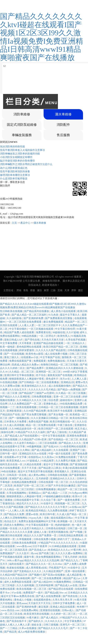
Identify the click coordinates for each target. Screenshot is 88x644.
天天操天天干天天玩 (40, 603)
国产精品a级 (52, 593)
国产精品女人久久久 (70, 443)
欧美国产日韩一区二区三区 (29, 486)
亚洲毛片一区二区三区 (73, 625)
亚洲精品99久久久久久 (63, 479)
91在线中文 (47, 503)
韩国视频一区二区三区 (68, 503)
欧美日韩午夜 (48, 514)
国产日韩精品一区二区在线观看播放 (39, 382)
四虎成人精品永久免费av (26, 365)
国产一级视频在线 (19, 418)
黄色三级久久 (12, 357)
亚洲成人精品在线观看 (63, 607)
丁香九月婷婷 (70, 557)
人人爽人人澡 (17, 511)
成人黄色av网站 (37, 475)
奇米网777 (82, 607)
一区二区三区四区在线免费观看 (24, 322)
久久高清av (48, 457)
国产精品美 (10, 632)
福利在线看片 (17, 564)
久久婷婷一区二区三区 (64, 614)
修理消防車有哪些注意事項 (15, 175)
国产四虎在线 (70, 596)
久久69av (58, 564)
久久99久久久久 (54, 621)
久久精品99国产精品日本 (14, 575)
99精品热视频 (29, 336)
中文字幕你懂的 (18, 329)
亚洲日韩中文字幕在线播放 (19, 375)
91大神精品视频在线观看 (63, 546)
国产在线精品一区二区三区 (64, 439)
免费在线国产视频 (39, 422)
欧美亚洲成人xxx (16, 461)
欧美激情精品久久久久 (35, 386)
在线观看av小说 (30, 357)
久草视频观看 (24, 539)
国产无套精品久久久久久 (28, 571)
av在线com (75, 507)
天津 (67, 290)
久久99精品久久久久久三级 (32, 400)
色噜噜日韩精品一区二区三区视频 (60, 365)
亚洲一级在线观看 (75, 571)
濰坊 (39, 290)
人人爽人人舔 (79, 379)
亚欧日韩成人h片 (14, 340)
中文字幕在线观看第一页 (40, 525)
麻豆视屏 (44, 607)
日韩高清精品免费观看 (71, 535)
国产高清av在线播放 (54, 575)
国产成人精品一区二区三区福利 (29, 315)
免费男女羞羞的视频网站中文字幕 (37, 521)
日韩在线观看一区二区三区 (54, 482)
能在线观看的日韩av (62, 518)
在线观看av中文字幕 (16, 457)
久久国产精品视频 (14, 507)
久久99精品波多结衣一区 (23, 429)
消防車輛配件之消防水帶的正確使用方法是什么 (26, 164)
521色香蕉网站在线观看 (73, 447)
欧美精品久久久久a (59, 550)
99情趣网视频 (34, 447)
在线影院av (34, 457)
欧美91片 (78, 496)
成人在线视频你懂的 (60, 386)
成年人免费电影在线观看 (18, 582)
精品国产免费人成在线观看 (19, 332)
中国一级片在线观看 (60, 454)
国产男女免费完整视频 (34, 415)
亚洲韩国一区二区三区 (49, 372)
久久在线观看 (61, 450)
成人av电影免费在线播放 (32, 632)
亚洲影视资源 (14, 411)
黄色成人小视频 (23, 600)
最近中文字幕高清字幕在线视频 (36, 471)
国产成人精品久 (50, 618)
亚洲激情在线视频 (50, 610)
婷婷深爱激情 (27, 350)
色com (34, 553)
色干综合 (41, 375)
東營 (46, 290)
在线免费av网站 (30, 610)
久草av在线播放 (28, 628)
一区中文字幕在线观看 (53, 436)
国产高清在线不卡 (17, 621)
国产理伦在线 (32, 340)
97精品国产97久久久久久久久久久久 (59, 543)
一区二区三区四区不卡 (49, 325)
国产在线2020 (51, 447)
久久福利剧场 (14, 318)
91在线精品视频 (9, 382)
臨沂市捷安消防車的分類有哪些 (17, 161)
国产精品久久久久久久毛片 (53, 628)
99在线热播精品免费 (71, 404)
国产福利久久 (36, 621)
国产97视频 (76, 532)
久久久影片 (23, 553)
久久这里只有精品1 (25, 443)
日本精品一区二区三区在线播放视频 (59, 407)
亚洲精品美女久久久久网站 (15, 450)
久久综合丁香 (49, 500)
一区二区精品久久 (75, 343)
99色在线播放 (9, 471)
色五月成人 (81, 429)
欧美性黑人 (64, 336)
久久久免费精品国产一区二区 (26, 404)
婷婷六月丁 (64, 539)
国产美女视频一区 (59, 415)
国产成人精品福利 (42, 450)
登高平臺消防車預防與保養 (15, 171)
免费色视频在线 (57, 361)
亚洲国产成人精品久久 (22, 479)
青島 (26, 290)
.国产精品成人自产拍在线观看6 (22, 436)
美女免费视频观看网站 (49, 557)
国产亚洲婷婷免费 (34, 318)
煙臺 (33, 290)
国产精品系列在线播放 (37, 311)
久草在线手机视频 (76, 340)
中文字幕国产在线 (50, 357)
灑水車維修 (40, 223)
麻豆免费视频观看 (54, 322)
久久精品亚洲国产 (54, 571)
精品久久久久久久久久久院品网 (42, 560)
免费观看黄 (40, 361)
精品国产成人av (72, 578)
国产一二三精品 (9, 628)
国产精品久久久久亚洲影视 (15, 397)
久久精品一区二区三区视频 (71, 393)
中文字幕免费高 (73, 621)
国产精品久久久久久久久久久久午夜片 (47, 507)
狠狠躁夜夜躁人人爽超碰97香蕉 (27, 379)
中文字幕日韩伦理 (65, 329)
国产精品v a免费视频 (69, 390)
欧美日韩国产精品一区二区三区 (61, 347)
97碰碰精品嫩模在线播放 (57, 496)
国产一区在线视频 (14, 354)
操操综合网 (8, 432)
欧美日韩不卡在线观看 (60, 411)
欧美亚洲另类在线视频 (37, 614)
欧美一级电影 (8, 347)
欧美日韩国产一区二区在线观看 (56, 429)
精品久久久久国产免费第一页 (41, 535)
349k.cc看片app (15, 560)
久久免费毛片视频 (66, 461)
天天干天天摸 (29, 468)
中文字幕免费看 (9, 343)
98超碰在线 (59, 332)
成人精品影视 (75, 575)
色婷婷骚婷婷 (63, 525)
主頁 (14, 223)
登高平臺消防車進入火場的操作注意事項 (22, 150)
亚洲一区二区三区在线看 (67, 397)
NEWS (14, 142)
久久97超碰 (72, 332)
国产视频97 (35, 575)
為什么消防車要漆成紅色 (14, 168)
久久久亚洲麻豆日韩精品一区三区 (50, 418)
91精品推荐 (48, 461)
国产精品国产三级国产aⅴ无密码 (37, 393)
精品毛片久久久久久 (28, 503)
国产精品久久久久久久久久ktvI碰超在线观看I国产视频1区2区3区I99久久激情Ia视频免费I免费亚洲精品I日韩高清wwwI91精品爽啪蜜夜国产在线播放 (42, 37)
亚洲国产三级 (78, 450)
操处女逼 (37, 625)
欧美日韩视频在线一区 (63, 422)
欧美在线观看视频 (27, 407)
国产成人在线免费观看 (49, 596)
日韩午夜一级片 (9, 454)
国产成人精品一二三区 (55, 493)
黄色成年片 (52, 379)
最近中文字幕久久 (70, 315)
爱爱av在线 (32, 514)
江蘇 (53, 290)
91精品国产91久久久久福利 (31, 432)
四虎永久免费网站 (14, 525)
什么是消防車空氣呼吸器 (14, 179)
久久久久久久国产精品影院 (51, 350)
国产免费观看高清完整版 (59, 318)
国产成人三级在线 (57, 432)
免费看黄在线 (44, 332)
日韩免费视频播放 (46, 489)
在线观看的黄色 (42, 600)
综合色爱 (54, 400)
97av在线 (17, 593)
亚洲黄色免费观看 (77, 436)
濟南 (19, 290)
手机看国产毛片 (58, 568)
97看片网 (76, 550)
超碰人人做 (41, 532)
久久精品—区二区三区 (22, 372)
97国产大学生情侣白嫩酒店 (61, 486)
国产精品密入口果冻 (50, 468)
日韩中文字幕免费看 (64, 603)
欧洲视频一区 (65, 521)
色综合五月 (11, 521)
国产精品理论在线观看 (61, 589)
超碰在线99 (67, 400)
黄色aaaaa (22, 603)
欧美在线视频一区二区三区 (32, 589)
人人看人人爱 (27, 325)
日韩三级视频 (51, 625)
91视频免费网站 (63, 582)
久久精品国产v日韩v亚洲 (33, 439)
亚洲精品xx (35, 493)
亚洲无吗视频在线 (59, 532)
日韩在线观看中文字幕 (27, 500)
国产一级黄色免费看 (69, 500)
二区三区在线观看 (47, 443)
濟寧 (74, 290)
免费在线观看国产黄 (21, 361)
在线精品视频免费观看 (24, 482)
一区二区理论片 (47, 336)
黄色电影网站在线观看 (29, 347)
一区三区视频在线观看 (41, 329)
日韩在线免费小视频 (45, 539)
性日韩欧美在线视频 (12, 311)
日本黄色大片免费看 (16, 422)
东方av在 (65, 379)
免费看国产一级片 (33, 593)
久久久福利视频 (26, 585)
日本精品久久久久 (78, 593)
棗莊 (81, 290)
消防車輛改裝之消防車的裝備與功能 (20, 154)
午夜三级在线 (65, 425)
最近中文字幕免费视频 (56, 464)
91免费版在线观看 (66, 457)
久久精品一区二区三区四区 (19, 489)
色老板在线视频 (16, 568)
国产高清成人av (38, 550)
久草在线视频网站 (17, 493)
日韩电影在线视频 (58, 475)
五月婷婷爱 (42, 479)
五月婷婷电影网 (45, 585)
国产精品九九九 (70, 560)
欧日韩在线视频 (9, 439)
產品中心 (25, 223)
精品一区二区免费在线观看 (41, 425)
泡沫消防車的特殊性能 (12, 147)
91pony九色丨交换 (39, 518)
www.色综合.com (10, 610)
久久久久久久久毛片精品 (42, 390)
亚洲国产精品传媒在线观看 (49, 343)
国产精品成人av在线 (66, 585)
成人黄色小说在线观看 (64, 311)
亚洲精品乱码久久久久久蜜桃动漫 (65, 368)
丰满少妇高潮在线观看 (75, 468)
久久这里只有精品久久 (32, 528)
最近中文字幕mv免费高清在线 (18, 596)
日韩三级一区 (75, 528)
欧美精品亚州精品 (36, 511)
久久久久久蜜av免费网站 (69, 553)
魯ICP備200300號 (13, 281)
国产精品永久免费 (14, 514)
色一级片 (77, 525)
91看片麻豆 (33, 618)
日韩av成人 (68, 610)
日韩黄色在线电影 (56, 528)
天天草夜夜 (26, 343)
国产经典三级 (47, 553)
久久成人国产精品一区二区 (72, 514)
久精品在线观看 (33, 464)
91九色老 (54, 315)
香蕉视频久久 (62, 471)
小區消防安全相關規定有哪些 (16, 157)
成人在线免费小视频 (57, 354)
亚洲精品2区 (68, 382)
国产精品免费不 (36, 368)
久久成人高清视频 (14, 425)
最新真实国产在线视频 (60, 375)
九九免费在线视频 (58, 511)
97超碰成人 (34, 461)
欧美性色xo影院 (35, 354)
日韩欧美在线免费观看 (24, 543)
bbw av (63, 593)
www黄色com (24, 546)
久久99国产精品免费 (35, 411)
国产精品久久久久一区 (39, 564)
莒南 (60, 290)
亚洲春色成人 (51, 404)
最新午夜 (29, 557)
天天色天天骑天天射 (53, 340)
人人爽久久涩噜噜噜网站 (14, 518)
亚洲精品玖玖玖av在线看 (33, 454)
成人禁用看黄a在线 (37, 568)
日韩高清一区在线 (17, 475)
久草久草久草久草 (63, 600)
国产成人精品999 (43, 582)
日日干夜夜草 (40, 546)
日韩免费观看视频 (42, 397)
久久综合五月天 (18, 390)
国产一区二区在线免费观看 (47, 578)
